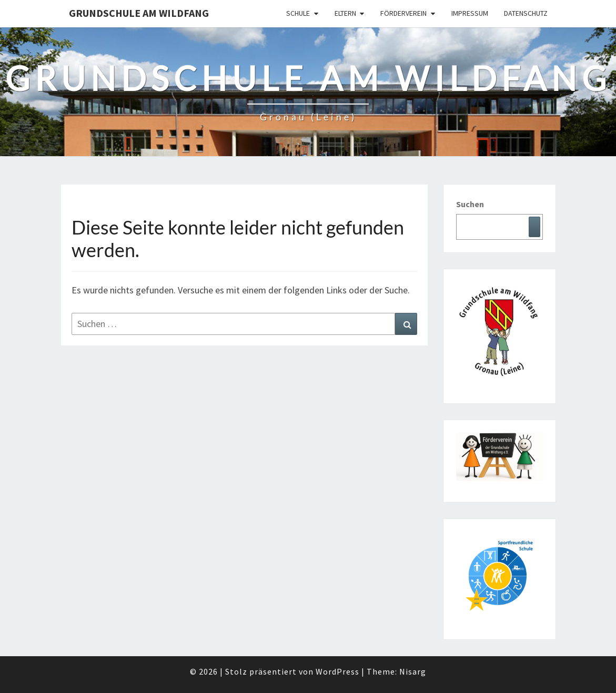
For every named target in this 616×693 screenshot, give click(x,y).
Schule (298, 13)
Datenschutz (526, 13)
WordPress (337, 671)
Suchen (470, 204)
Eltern (345, 13)
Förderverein (403, 13)
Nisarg (413, 671)
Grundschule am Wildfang (139, 13)
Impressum (470, 13)
